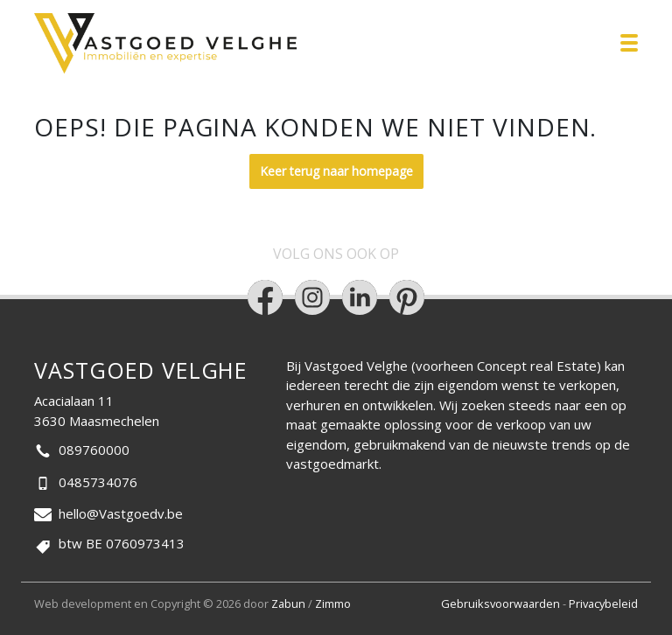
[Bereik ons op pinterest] (407, 297)
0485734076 (98, 482)
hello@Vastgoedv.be (121, 513)
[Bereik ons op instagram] (312, 297)
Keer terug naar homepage (336, 171)
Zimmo (333, 604)
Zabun (288, 604)
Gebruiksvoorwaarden (502, 604)
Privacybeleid (603, 604)
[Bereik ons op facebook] (265, 297)
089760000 (94, 450)
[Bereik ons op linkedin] (360, 297)
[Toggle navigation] (629, 43)
